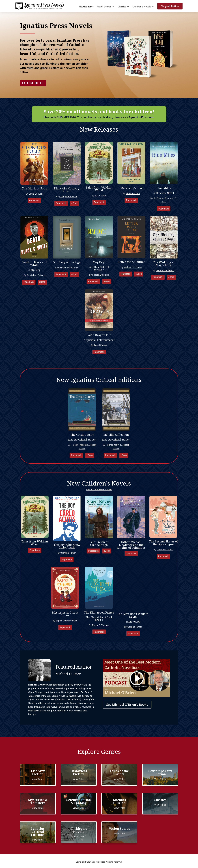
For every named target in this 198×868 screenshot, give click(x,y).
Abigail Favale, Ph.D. (68, 268)
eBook (75, 203)
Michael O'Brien (119, 801)
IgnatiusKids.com (141, 117)
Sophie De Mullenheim (67, 621)
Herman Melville (113, 445)
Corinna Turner (68, 553)
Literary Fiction (38, 772)
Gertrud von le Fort (165, 270)
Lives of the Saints (119, 772)
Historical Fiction (79, 772)
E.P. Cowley (101, 196)
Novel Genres (104, 7)
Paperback (34, 200)
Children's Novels (79, 830)
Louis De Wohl (36, 194)
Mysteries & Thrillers (38, 801)
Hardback (126, 274)
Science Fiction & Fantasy (79, 801)
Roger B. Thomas (100, 625)
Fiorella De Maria (101, 275)
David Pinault (101, 345)
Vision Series (119, 829)
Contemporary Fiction (160, 772)
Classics (122, 7)
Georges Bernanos (68, 197)
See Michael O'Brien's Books (127, 705)
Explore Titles (33, 83)
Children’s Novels (142, 7)
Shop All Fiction (170, 6)
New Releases (86, 7)
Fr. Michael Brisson (36, 275)
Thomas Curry (133, 193)
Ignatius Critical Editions (38, 832)
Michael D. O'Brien (133, 267)
